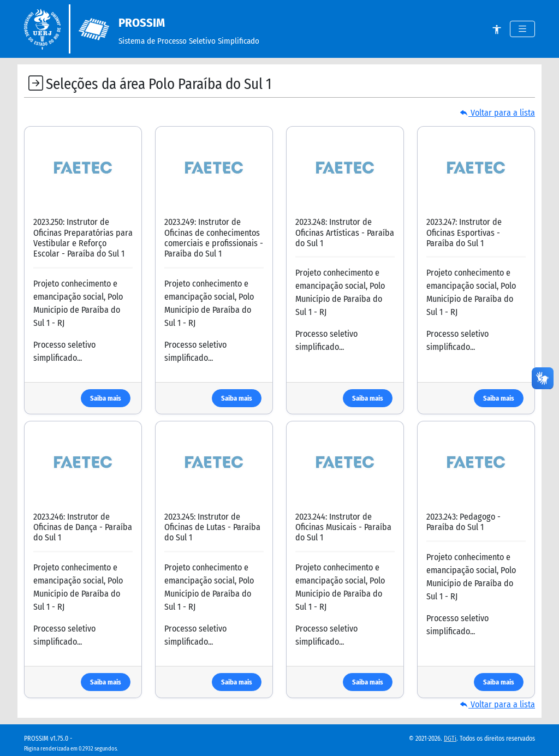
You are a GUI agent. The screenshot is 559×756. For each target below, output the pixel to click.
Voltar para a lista (497, 113)
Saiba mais (106, 398)
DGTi (450, 739)
